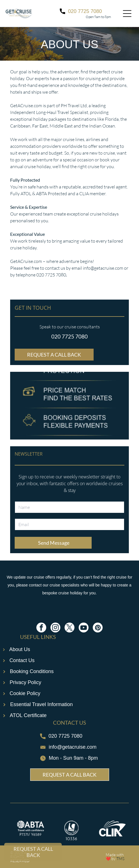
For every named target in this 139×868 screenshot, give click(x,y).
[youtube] (84, 628)
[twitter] (69, 628)
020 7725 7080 (69, 336)
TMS (120, 859)
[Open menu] (127, 14)
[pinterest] (98, 628)
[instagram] (55, 628)
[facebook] (41, 628)
